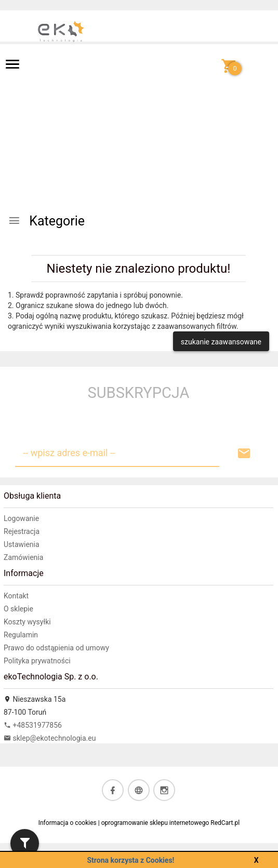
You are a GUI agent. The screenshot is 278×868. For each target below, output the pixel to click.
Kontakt (16, 596)
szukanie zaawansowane (221, 342)
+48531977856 (33, 725)
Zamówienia (23, 557)
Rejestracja (22, 531)
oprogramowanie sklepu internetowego (155, 823)
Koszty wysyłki (27, 622)
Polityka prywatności (37, 661)
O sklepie (18, 609)
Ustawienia (22, 544)
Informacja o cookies (68, 823)
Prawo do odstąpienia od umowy (56, 648)
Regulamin (21, 635)
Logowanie (21, 518)
